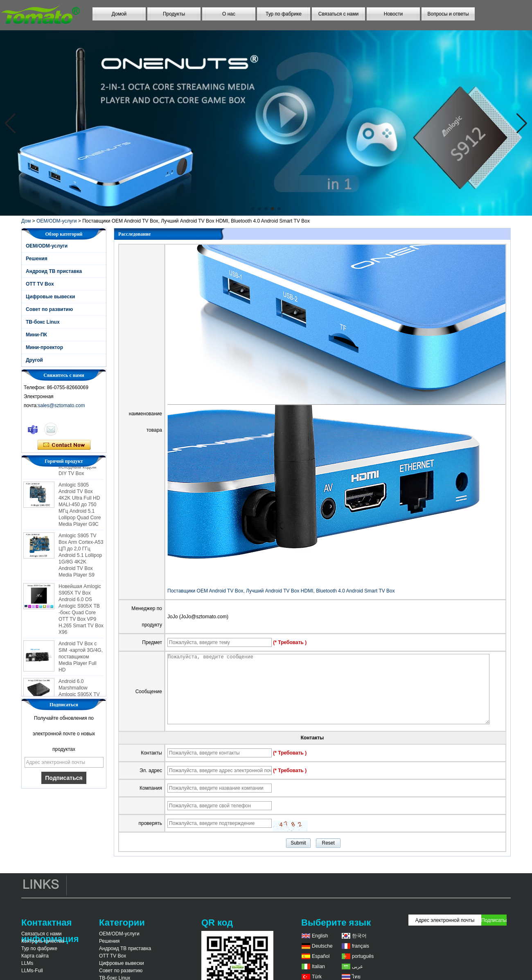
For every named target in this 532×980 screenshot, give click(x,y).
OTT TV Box (40, 284)
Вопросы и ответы (448, 14)
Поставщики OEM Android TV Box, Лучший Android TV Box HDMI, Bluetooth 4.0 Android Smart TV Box (281, 591)
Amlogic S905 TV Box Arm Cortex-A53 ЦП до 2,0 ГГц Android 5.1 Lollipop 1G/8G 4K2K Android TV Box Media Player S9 (81, 557)
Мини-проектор (44, 347)
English (320, 936)
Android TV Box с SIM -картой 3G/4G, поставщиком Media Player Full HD (81, 659)
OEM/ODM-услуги (57, 221)
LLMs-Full (32, 971)
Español (321, 956)
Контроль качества (43, 941)
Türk (317, 977)
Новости (393, 14)
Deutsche (322, 946)
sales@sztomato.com (62, 406)
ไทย (356, 977)
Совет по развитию (49, 309)
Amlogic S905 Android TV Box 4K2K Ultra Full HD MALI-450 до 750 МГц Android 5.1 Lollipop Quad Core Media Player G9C (80, 507)
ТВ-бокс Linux (43, 322)
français (361, 946)
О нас (229, 14)
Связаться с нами (338, 14)
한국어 (359, 936)
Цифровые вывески (50, 297)
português (363, 956)
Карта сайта (35, 956)
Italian (318, 966)
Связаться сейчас (64, 445)
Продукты (174, 14)
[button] (253, 209)
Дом (26, 221)
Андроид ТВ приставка (54, 271)
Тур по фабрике (284, 14)
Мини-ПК (36, 335)
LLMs (27, 963)
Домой (119, 14)
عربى (357, 966)
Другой (34, 360)
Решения (37, 259)
